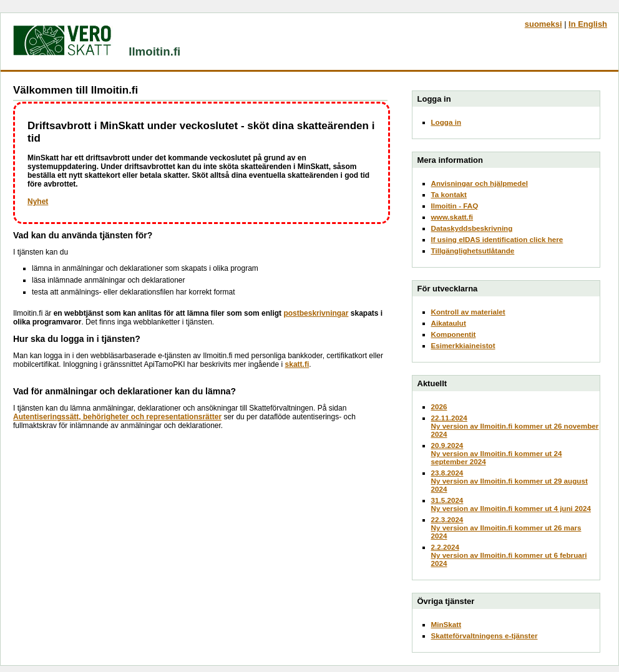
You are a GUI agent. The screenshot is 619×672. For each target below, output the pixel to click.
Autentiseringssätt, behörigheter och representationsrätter (117, 417)
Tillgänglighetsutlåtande (473, 251)
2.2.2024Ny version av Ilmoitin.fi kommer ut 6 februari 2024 (509, 555)
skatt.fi (297, 364)
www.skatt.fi (452, 217)
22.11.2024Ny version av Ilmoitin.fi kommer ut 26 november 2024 (515, 426)
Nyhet (38, 202)
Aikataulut (449, 323)
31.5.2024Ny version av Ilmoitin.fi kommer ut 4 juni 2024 (511, 504)
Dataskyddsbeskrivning (472, 228)
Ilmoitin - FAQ (455, 206)
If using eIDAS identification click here (497, 239)
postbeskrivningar (316, 313)
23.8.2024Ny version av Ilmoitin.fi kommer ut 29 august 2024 (509, 481)
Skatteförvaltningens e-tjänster (485, 635)
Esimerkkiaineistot (463, 345)
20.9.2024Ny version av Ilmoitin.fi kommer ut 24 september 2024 (497, 453)
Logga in (446, 122)
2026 (439, 407)
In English (588, 24)
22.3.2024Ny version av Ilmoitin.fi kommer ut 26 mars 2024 (506, 528)
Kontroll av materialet (468, 312)
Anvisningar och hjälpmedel (480, 183)
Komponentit (454, 334)
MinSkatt (446, 624)
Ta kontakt (449, 194)
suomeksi (543, 24)
